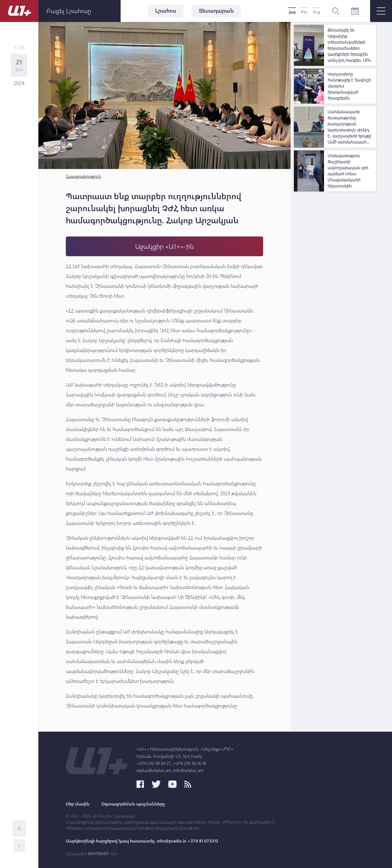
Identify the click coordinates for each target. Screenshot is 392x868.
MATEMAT (98, 853)
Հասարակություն (83, 176)
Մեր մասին (78, 804)
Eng (317, 12)
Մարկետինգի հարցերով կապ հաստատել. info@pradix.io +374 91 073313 (142, 841)
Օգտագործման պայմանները (133, 804)
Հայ (292, 12)
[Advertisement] (335, 277)
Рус (304, 12)
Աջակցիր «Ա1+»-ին (164, 246)
